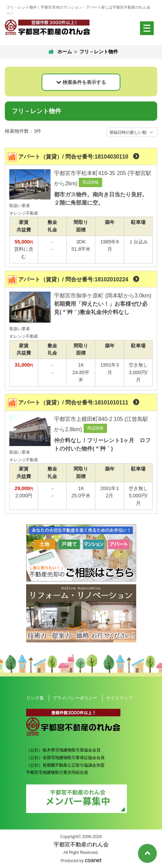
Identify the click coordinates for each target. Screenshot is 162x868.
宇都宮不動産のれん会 (81, 844)
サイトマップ (119, 698)
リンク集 (35, 698)
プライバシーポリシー (75, 698)
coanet (93, 860)
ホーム (59, 52)
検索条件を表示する (84, 82)
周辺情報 (90, 182)
